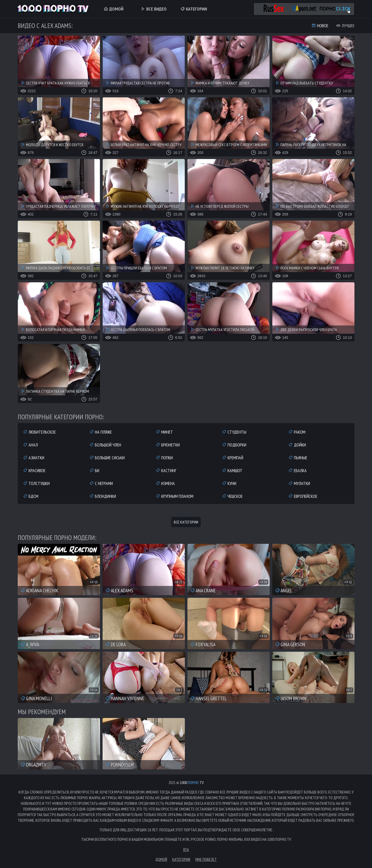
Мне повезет (206, 859)
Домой (114, 9)
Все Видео (154, 9)
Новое (320, 26)
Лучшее (345, 26)
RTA (186, 850)
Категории (194, 9)
